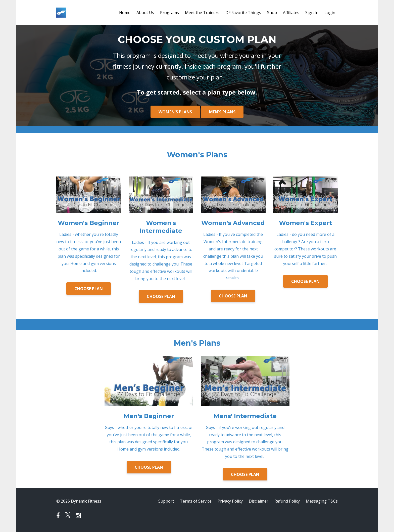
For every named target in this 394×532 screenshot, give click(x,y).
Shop (272, 13)
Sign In (312, 13)
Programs (169, 13)
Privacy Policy (230, 501)
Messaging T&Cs (322, 501)
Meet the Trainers (202, 13)
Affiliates (291, 13)
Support (166, 501)
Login (330, 13)
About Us (145, 13)
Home (125, 13)
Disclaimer (259, 501)
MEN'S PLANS (222, 112)
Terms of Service (196, 501)
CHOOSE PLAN (89, 289)
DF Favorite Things (243, 13)
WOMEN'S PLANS (175, 112)
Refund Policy (287, 501)
